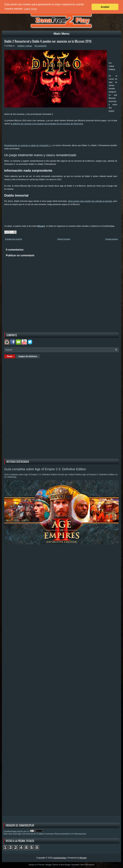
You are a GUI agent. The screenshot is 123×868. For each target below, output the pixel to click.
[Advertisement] (63, 136)
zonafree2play (60, 858)
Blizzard (41, 226)
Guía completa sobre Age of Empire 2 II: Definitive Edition (45, 469)
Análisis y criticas (25, 46)
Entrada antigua (112, 239)
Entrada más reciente (14, 239)
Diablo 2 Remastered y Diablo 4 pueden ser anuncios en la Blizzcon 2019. (48, 41)
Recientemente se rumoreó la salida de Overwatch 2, (28, 145)
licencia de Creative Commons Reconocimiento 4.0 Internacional (56, 834)
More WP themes (88, 865)
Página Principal (64, 239)
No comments (41, 46)
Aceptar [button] (105, 7)
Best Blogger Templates (70, 865)
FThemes (41, 865)
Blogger (83, 858)
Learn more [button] (30, 9)
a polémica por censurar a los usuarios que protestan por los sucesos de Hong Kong (47, 124)
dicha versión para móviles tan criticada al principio (90, 201)
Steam (10, 356)
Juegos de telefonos (28, 356)
